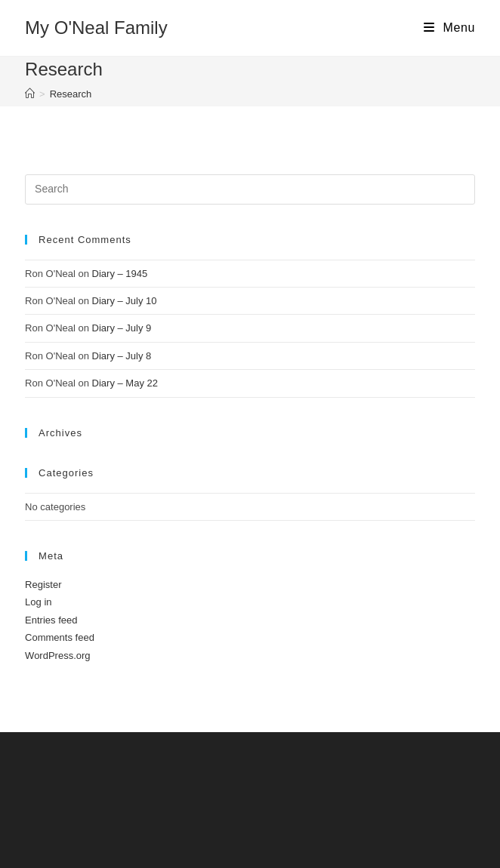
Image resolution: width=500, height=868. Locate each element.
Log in (38, 602)
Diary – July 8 (122, 356)
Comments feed (60, 637)
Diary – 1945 (120, 274)
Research (71, 94)
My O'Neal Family (96, 28)
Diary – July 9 (122, 328)
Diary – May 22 (125, 383)
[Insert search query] (250, 189)
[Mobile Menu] (449, 28)
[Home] (30, 94)
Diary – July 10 (125, 301)
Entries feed (51, 620)
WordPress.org (57, 656)
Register (43, 585)
